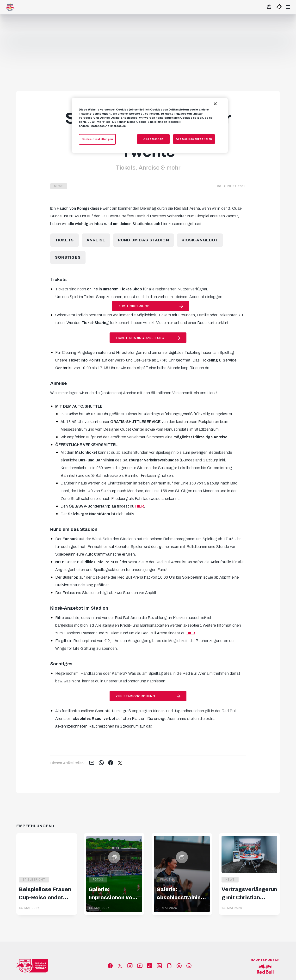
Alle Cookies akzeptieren (194, 139)
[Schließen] (215, 104)
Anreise (96, 240)
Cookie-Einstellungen (97, 139)
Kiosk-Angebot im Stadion (79, 608)
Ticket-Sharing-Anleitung (140, 338)
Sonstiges (68, 257)
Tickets (65, 240)
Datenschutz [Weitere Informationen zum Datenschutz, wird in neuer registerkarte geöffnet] (100, 126)
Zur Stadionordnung (135, 696)
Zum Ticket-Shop (134, 306)
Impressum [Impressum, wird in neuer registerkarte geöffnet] (118, 126)
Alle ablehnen (153, 139)
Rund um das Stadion (143, 240)
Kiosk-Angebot (200, 240)
